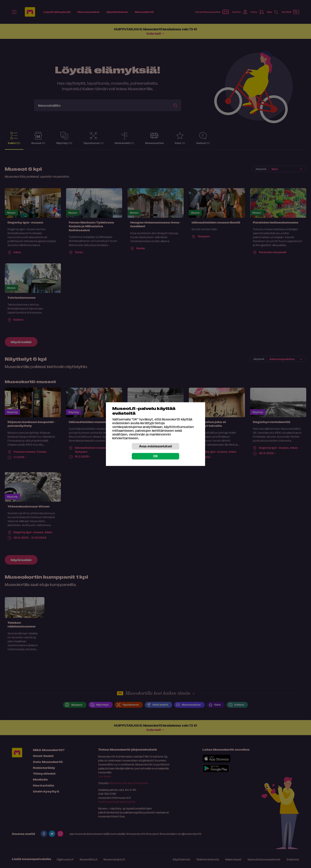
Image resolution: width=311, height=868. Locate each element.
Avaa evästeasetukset (155, 446)
